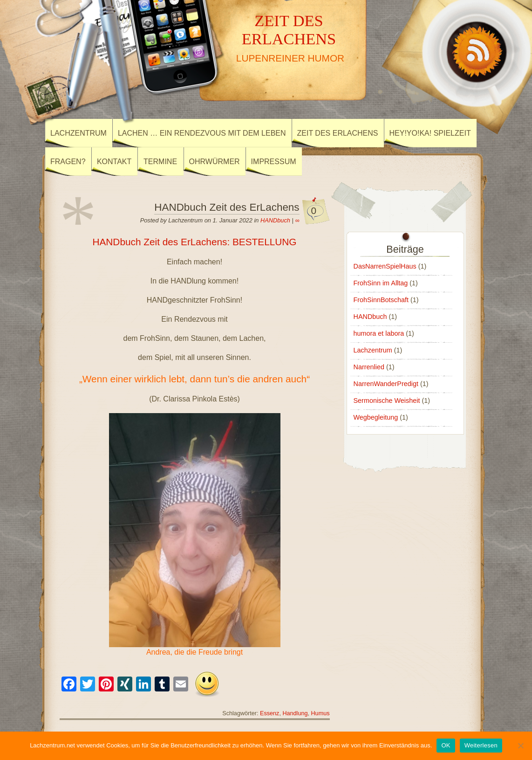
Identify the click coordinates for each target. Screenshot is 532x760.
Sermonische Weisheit (387, 401)
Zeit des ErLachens (338, 133)
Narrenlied (369, 367)
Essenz (269, 713)
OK (446, 745)
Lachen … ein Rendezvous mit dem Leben (202, 133)
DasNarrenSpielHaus (385, 266)
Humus (321, 713)
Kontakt (114, 162)
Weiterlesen (481, 745)
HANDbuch (275, 220)
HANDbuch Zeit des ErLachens (227, 207)
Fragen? (68, 162)
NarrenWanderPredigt (386, 384)
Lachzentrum (78, 133)
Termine (160, 162)
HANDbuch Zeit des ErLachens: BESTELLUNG (194, 242)
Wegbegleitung (376, 417)
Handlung (295, 713)
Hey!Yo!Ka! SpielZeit (430, 133)
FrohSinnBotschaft (381, 300)
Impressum (274, 162)
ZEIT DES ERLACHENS (289, 30)
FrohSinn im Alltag (381, 283)
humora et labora (379, 333)
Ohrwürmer (215, 162)
